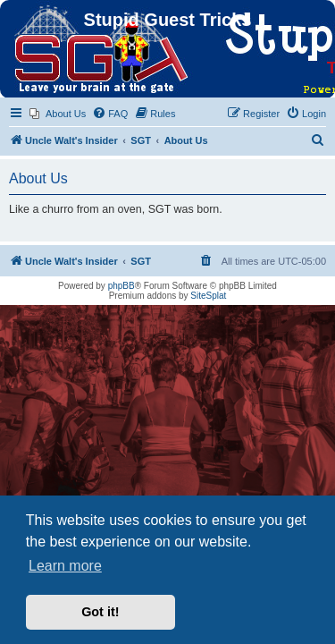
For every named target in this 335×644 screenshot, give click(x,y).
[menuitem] (58, 114)
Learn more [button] (65, 566)
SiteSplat (208, 296)
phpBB (121, 286)
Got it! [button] (100, 612)
